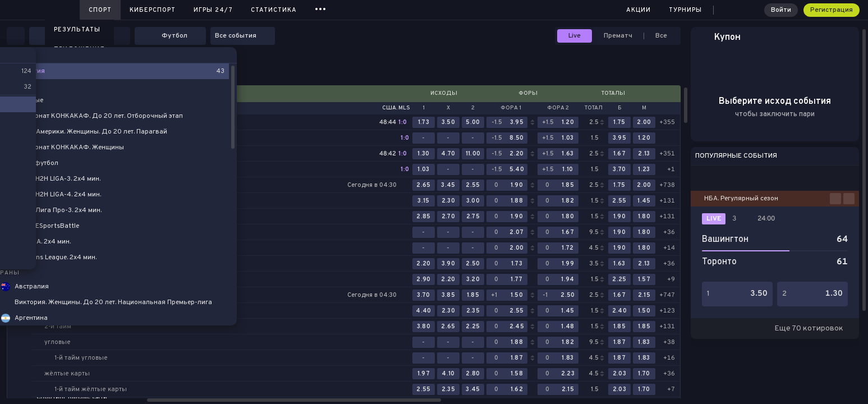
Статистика (274, 10)
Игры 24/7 (213, 10)
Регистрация (832, 10)
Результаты (77, 30)
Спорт (100, 10)
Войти (781, 10)
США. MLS (396, 108)
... (321, 8)
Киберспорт (153, 10)
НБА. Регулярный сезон (741, 199)
